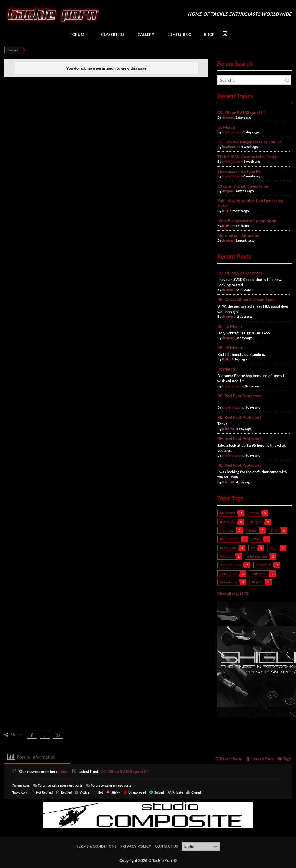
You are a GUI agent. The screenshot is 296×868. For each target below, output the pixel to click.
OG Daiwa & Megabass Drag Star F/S (250, 142)
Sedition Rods (231, 565)
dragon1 (229, 117)
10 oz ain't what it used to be (243, 186)
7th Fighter (229, 574)
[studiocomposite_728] (148, 814)
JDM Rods (227, 522)
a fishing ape (257, 556)
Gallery (146, 35)
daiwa (254, 513)
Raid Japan (228, 548)
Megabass (227, 513)
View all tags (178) (233, 594)
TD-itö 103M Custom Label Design (248, 157)
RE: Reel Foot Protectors (239, 396)
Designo (256, 522)
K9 (253, 548)
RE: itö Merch (230, 326)
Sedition (226, 556)
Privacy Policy (136, 846)
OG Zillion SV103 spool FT (241, 112)
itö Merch (226, 127)
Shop (209, 35)
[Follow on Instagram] (225, 34)
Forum (79, 34)
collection (259, 574)
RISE (226, 211)
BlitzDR (228, 429)
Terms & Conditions (96, 846)
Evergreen (264, 565)
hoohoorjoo (231, 147)
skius (62, 771)
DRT (274, 530)
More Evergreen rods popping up (247, 221)
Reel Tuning (229, 539)
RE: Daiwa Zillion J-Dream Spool (247, 299)
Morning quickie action (238, 235)
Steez (252, 530)
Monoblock (229, 582)
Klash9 (257, 582)
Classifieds (113, 35)
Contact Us (166, 846)
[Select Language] (201, 847)
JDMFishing (180, 35)
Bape (273, 548)
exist (257, 539)
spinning (227, 530)
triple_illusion (232, 132)
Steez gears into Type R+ (239, 171)
